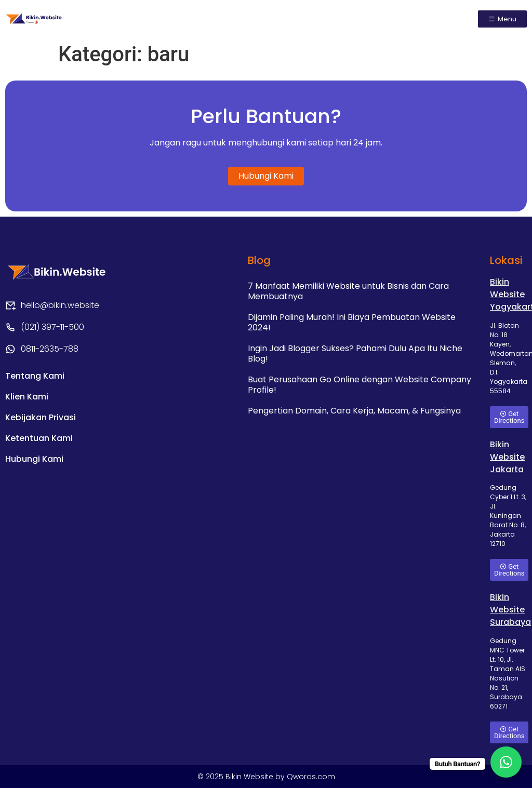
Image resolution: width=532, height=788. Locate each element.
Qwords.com (311, 777)
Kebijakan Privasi (41, 417)
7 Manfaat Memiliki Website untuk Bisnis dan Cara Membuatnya (348, 291)
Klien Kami (27, 397)
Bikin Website (250, 777)
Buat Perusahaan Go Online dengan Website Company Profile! (360, 385)
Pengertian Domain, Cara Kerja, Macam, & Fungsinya (354, 411)
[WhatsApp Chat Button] (506, 762)
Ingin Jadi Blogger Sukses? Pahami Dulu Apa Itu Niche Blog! (355, 353)
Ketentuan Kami (39, 438)
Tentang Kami (35, 376)
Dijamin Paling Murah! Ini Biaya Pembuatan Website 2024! (352, 322)
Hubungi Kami (34, 459)
